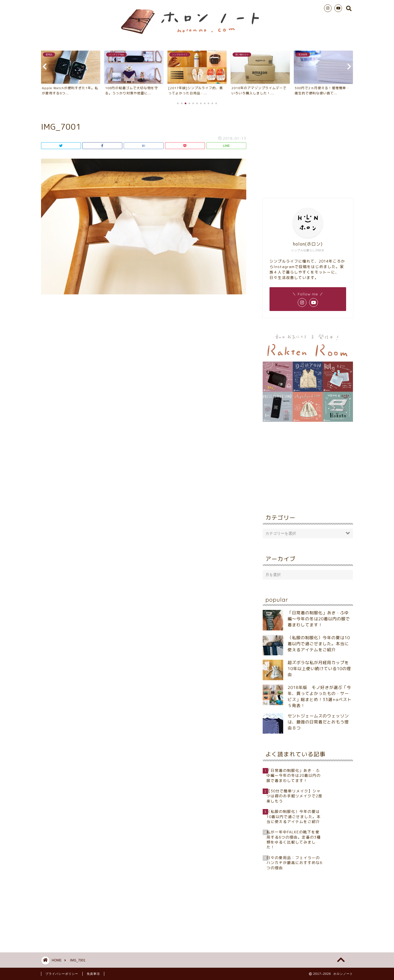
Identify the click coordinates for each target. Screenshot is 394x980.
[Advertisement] (308, 150)
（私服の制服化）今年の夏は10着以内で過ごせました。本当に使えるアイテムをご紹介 (319, 644)
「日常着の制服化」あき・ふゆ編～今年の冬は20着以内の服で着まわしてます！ (319, 619)
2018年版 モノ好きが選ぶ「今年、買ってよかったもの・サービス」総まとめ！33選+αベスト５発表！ (320, 697)
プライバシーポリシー (62, 974)
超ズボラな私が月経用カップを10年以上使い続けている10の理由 (319, 669)
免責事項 (93, 974)
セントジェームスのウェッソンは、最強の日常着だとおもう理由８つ (318, 722)
